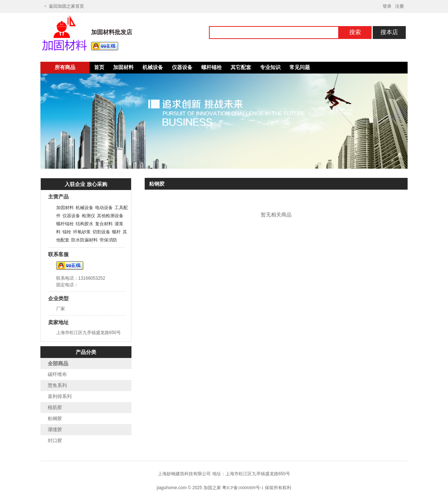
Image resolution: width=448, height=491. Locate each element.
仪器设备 (182, 67)
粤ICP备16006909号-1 (243, 488)
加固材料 (123, 67)
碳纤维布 (57, 374)
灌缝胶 (55, 429)
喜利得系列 (60, 396)
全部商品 (58, 364)
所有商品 (65, 67)
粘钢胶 (55, 418)
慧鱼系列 (57, 385)
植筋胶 (55, 407)
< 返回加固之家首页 (64, 6)
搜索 (355, 32)
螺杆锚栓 (212, 67)
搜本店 (389, 32)
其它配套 (241, 67)
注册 (400, 6)
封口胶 (55, 440)
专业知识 (270, 67)
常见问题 (300, 67)
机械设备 (153, 67)
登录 (387, 6)
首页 (99, 67)
